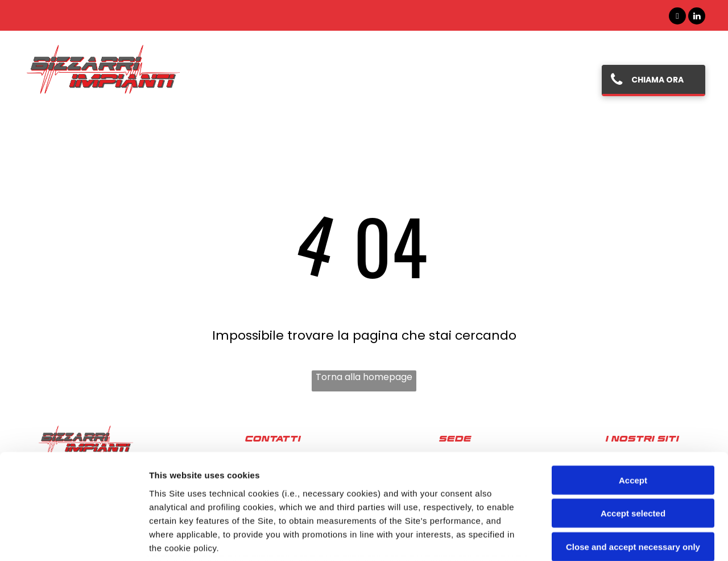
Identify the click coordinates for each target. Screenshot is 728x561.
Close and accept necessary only (633, 452)
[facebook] (677, 17)
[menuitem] (244, 80)
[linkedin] (697, 17)
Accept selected (633, 418)
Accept (633, 385)
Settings (578, 539)
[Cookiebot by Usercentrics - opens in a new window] (74, 539)
